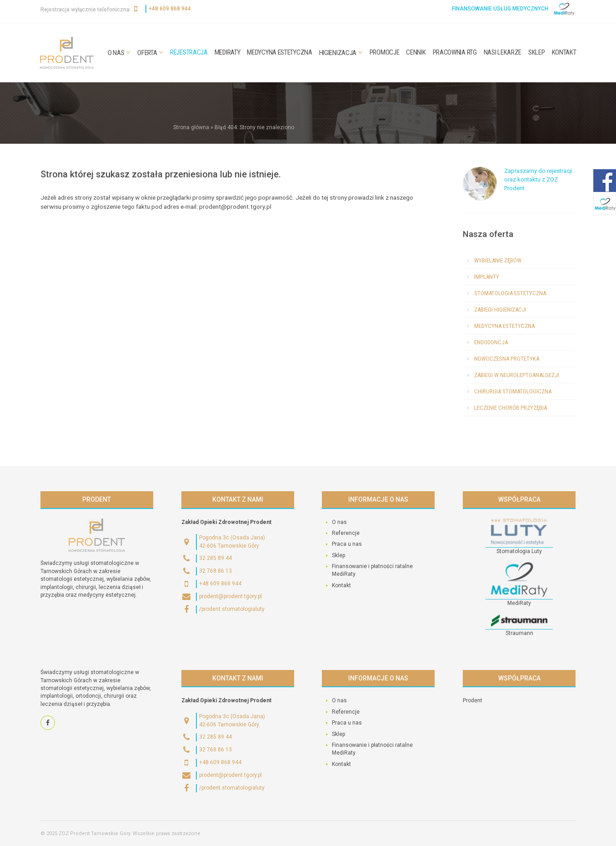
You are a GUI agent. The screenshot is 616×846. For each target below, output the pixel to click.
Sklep (537, 52)
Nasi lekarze (503, 52)
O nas (116, 53)
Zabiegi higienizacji (500, 310)
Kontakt (564, 52)
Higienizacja (338, 53)
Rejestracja (189, 52)
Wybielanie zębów (498, 260)
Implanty (487, 277)
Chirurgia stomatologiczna (513, 391)
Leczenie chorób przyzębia (511, 408)
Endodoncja (491, 342)
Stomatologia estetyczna (510, 293)
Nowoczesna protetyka (507, 359)
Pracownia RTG (455, 52)
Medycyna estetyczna (279, 52)
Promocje (385, 52)
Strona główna (191, 127)
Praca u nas (347, 544)
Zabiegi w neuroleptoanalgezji (517, 375)
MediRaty (228, 52)
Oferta (147, 53)
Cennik (416, 52)
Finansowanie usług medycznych (500, 9)
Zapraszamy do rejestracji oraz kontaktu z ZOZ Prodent (538, 179)
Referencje (346, 533)
